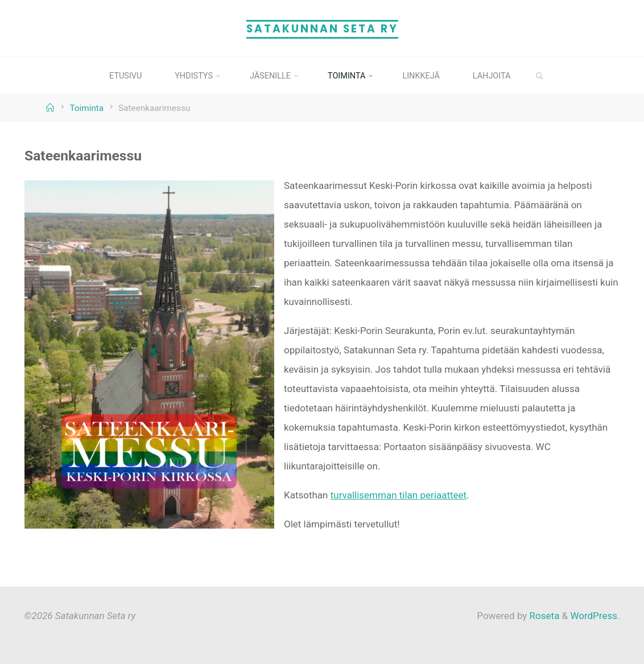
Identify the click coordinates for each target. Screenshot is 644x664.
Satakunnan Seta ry (322, 29)
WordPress (594, 616)
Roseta (543, 616)
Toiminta (86, 108)
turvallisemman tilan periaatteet (398, 494)
